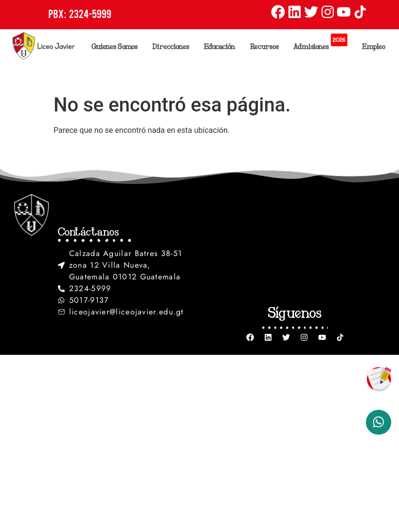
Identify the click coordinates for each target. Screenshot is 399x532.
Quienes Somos (117, 46)
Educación (222, 46)
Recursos (267, 46)
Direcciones (173, 46)
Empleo (374, 46)
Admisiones (323, 44)
